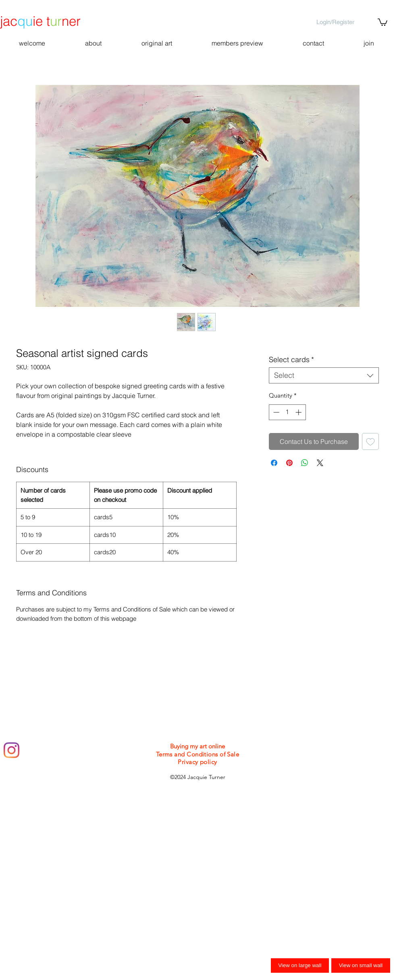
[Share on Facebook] (274, 463)
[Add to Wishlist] (370, 441)
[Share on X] (320, 463)
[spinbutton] (287, 412)
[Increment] (299, 412)
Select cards (291, 360)
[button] (383, 22)
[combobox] (324, 375)
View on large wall (300, 965)
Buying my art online (197, 746)
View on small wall (361, 965)
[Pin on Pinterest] (289, 463)
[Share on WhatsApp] (305, 463)
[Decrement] (275, 412)
